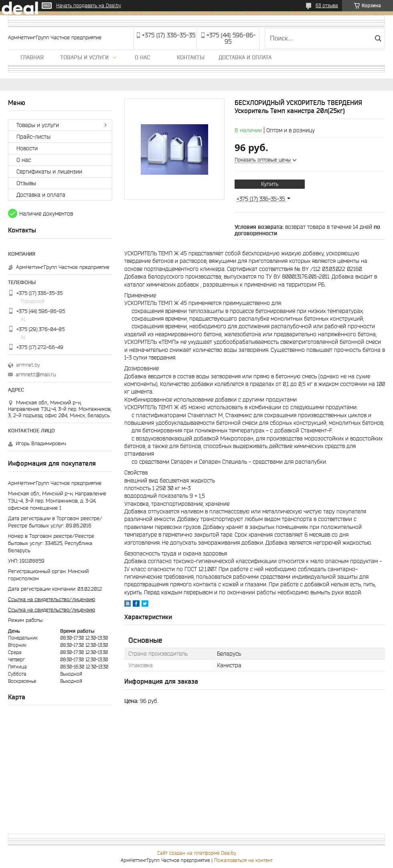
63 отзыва (327, 5)
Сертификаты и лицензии (49, 172)
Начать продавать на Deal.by (89, 5)
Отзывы (26, 183)
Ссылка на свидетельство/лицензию (52, 599)
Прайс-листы (33, 137)
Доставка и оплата (245, 57)
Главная (32, 57)
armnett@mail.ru (36, 374)
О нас (142, 57)
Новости (27, 148)
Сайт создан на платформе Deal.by (197, 853)
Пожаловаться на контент (243, 860)
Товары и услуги (84, 57)
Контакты (191, 57)
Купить (270, 184)
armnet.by (28, 365)
